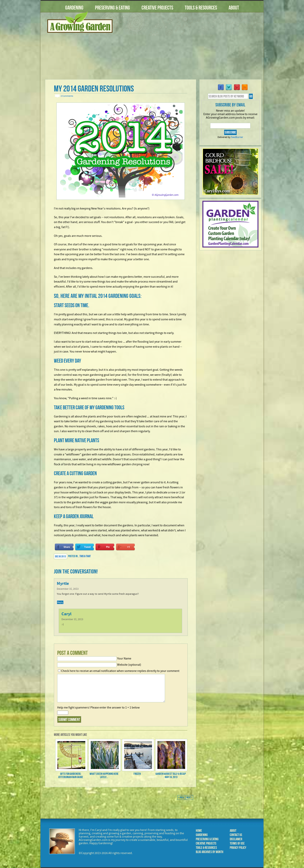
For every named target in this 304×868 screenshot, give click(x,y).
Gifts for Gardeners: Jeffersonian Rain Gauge (71, 775)
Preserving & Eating (112, 8)
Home (199, 831)
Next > (189, 797)
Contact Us (236, 835)
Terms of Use (237, 843)
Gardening (74, 8)
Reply (60, 602)
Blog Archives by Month (210, 852)
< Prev (181, 797)
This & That (85, 556)
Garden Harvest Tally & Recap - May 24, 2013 (171, 775)
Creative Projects (157, 8)
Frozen (137, 774)
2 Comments (67, 96)
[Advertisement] (190, 48)
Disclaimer (236, 839)
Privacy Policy (238, 848)
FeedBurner (237, 137)
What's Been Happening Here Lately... (104, 775)
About (234, 8)
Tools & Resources (201, 8)
